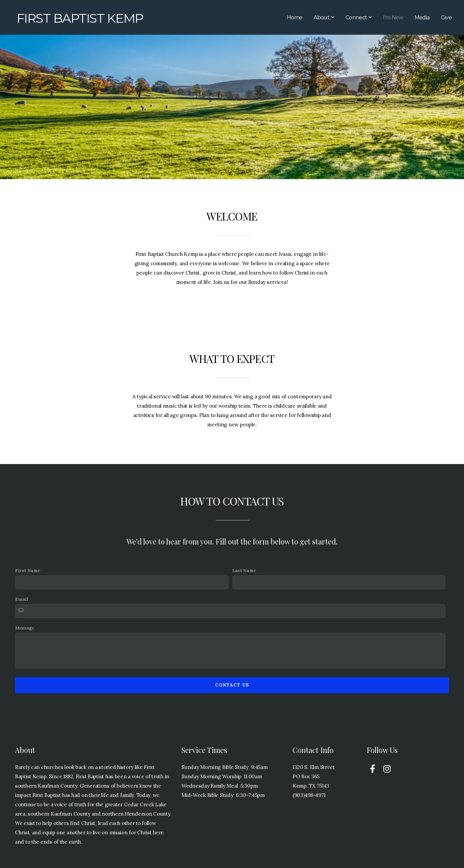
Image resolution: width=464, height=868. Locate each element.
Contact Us (232, 685)
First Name (28, 570)
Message (25, 628)
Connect (359, 18)
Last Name (244, 570)
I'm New (393, 18)
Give (446, 18)
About (324, 18)
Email (22, 599)
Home (295, 18)
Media (422, 18)
